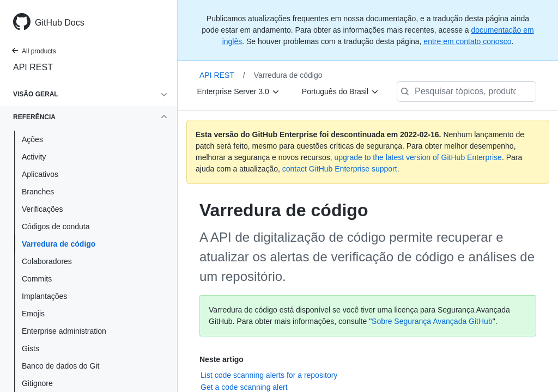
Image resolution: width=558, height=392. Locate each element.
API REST (33, 67)
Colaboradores (47, 261)
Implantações (44, 296)
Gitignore (37, 383)
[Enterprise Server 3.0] (239, 91)
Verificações (42, 209)
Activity (34, 157)
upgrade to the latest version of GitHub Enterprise (418, 157)
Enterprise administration (64, 331)
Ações (32, 139)
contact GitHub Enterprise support (340, 169)
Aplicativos (40, 174)
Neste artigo (222, 359)
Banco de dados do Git (60, 366)
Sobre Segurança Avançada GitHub (432, 321)
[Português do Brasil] (341, 91)
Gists (31, 348)
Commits (37, 279)
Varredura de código (59, 244)
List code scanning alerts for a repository (269, 375)
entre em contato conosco (467, 41)
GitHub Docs (60, 23)
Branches (38, 192)
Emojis (33, 314)
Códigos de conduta (56, 226)
